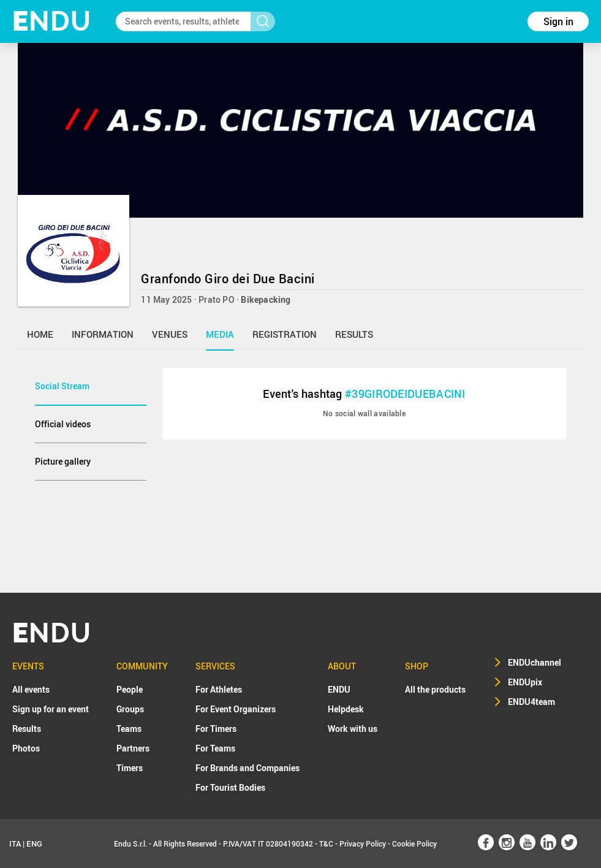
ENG (34, 843)
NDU (52, 21)
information (103, 334)
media (220, 334)
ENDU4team (531, 702)
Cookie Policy (414, 843)
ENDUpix (525, 682)
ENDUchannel (535, 662)
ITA (15, 843)
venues (170, 334)
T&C (326, 843)
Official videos (63, 424)
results (354, 334)
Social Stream (62, 386)
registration (285, 334)
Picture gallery (63, 461)
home (40, 334)
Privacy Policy (363, 843)
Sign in (558, 21)
